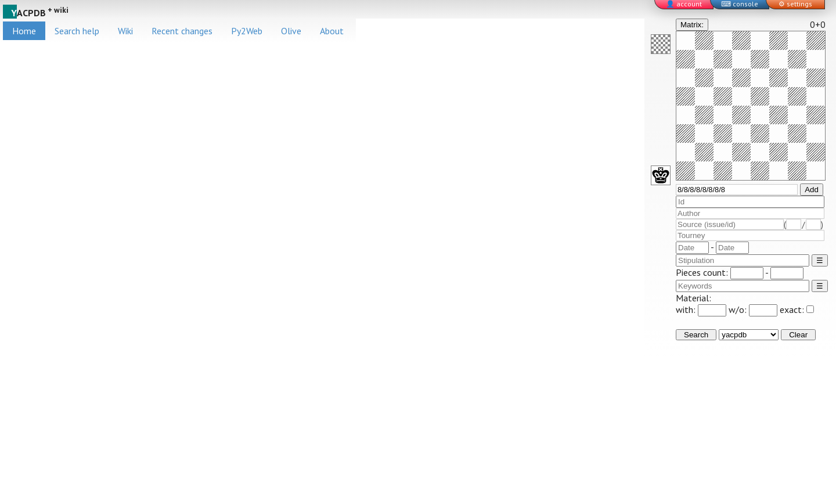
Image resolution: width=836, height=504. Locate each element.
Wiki (125, 31)
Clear (798, 335)
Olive (291, 31)
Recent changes (182, 31)
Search (696, 335)
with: (701, 309)
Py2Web (247, 31)
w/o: (753, 309)
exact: (797, 309)
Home (24, 31)
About (332, 31)
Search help (77, 31)
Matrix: (692, 25)
